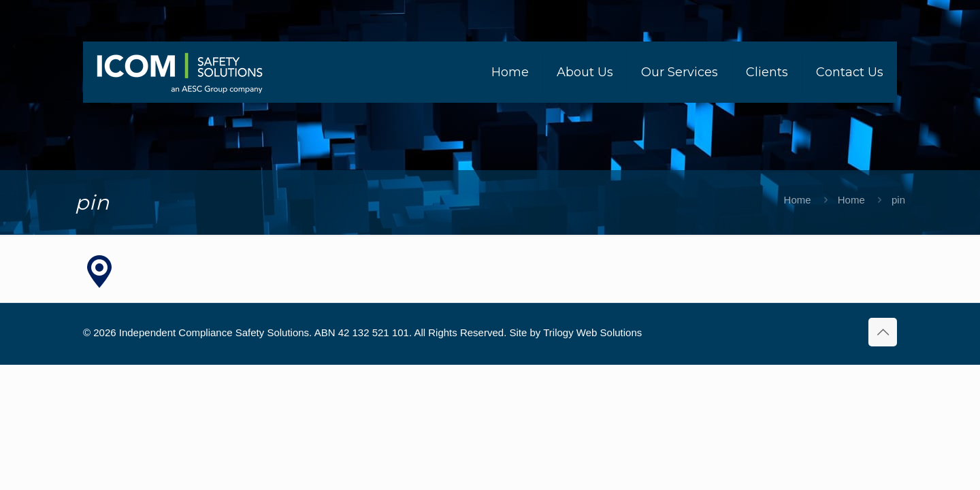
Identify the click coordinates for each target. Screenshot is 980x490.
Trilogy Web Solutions (592, 332)
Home (798, 200)
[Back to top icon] (883, 332)
